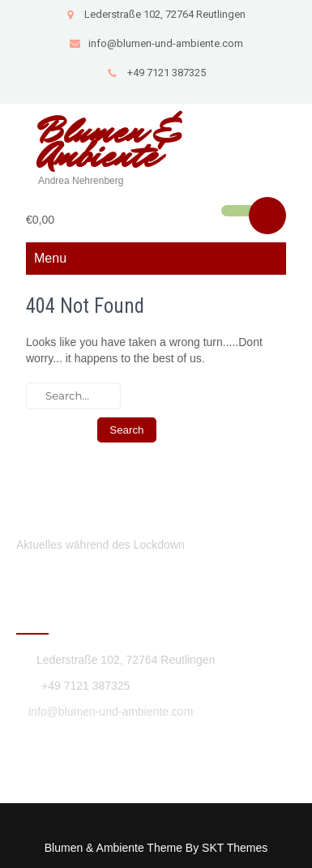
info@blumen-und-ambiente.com (156, 43)
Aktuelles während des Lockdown (100, 545)
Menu (50, 258)
